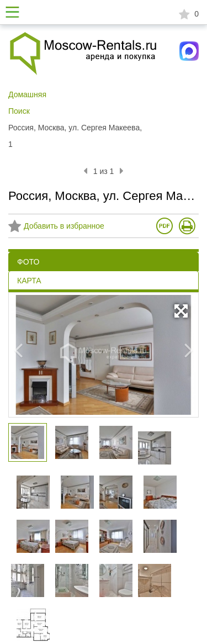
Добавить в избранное (56, 227)
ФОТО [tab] (28, 262)
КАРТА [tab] (29, 281)
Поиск (19, 111)
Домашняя (27, 94)
